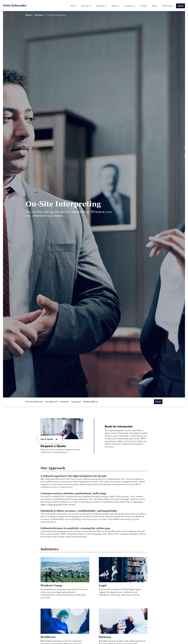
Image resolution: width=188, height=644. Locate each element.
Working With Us (90, 402)
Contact (143, 6)
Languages (76, 402)
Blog (154, 6)
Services (39, 15)
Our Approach (52, 402)
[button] (86, 6)
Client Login (167, 6)
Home (73, 6)
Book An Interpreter (34, 402)
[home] (36, 6)
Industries (65, 402)
